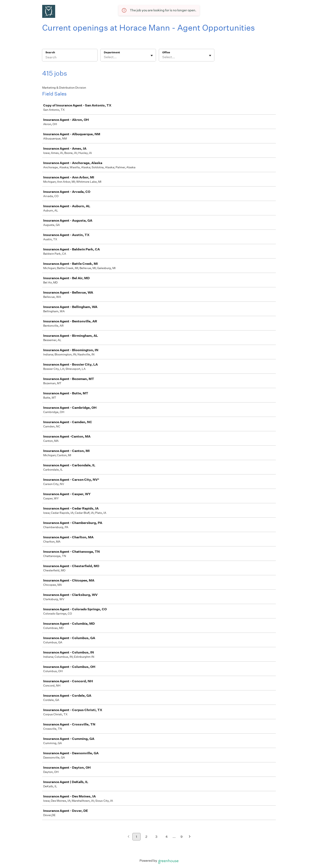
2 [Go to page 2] (146, 837)
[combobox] (104, 57)
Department (112, 52)
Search (50, 52)
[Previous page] (128, 837)
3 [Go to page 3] (156, 837)
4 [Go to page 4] (167, 837)
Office (166, 52)
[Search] (70, 58)
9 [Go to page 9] (182, 837)
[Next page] (190, 837)
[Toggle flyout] (152, 56)
